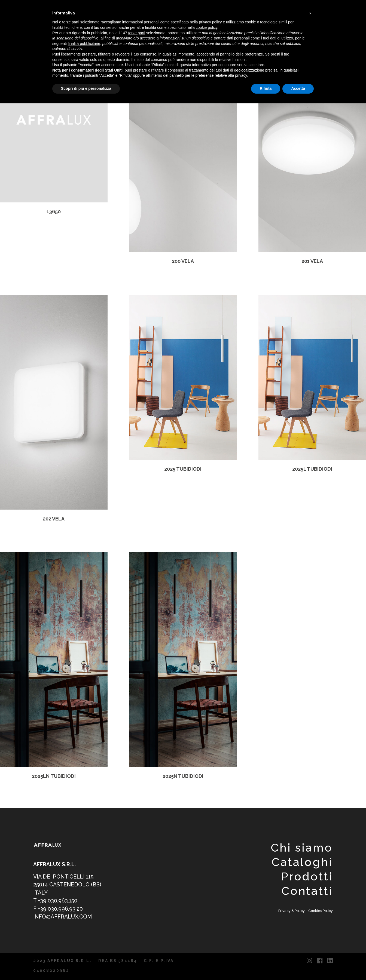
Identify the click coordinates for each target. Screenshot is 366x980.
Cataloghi (302, 862)
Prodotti (307, 876)
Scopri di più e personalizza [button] (86, 88)
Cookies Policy (321, 911)
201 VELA (312, 261)
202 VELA (54, 519)
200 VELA (183, 261)
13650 (54, 212)
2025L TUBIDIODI (312, 469)
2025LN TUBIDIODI (54, 776)
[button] (311, 13)
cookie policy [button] (207, 27)
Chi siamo (302, 848)
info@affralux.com (62, 917)
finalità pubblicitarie (84, 44)
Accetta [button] (298, 88)
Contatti (307, 891)
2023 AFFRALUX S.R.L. (62, 961)
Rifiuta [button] (266, 88)
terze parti (137, 33)
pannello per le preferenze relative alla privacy (208, 75)
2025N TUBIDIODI (183, 776)
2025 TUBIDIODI (183, 469)
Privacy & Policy (292, 911)
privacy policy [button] (211, 22)
